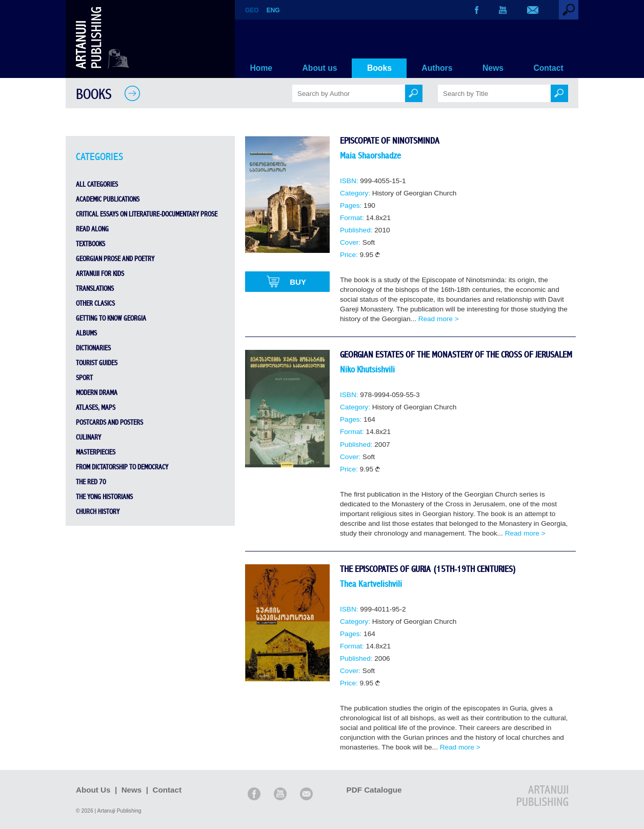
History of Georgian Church (415, 193)
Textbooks (90, 244)
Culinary (88, 438)
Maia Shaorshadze (370, 156)
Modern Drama (97, 393)
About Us (93, 790)
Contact (548, 68)
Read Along (92, 229)
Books (379, 68)
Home (261, 68)
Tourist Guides (97, 363)
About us (320, 68)
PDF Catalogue (380, 790)
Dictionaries (93, 348)
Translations (95, 289)
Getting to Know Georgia (111, 319)
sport (84, 378)
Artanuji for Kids (100, 274)
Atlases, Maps (96, 408)
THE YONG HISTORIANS (104, 497)
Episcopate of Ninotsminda (390, 141)
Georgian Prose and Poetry (115, 259)
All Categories (97, 185)
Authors (437, 68)
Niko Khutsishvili (367, 370)
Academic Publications (108, 200)
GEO (252, 10)
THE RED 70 (91, 482)
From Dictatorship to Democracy (122, 467)
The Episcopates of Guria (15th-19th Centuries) (428, 569)
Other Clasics (95, 304)
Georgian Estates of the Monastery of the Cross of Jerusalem (456, 355)
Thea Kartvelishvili (371, 584)
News (493, 68)
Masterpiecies (96, 452)
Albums (86, 333)
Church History (98, 512)
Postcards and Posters (109, 423)
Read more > (439, 319)
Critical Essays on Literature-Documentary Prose (147, 214)
